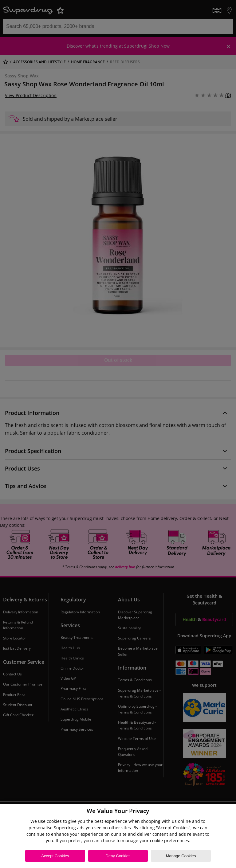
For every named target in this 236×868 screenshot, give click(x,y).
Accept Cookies (55, 856)
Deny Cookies (118, 856)
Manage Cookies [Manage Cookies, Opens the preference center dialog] (181, 856)
